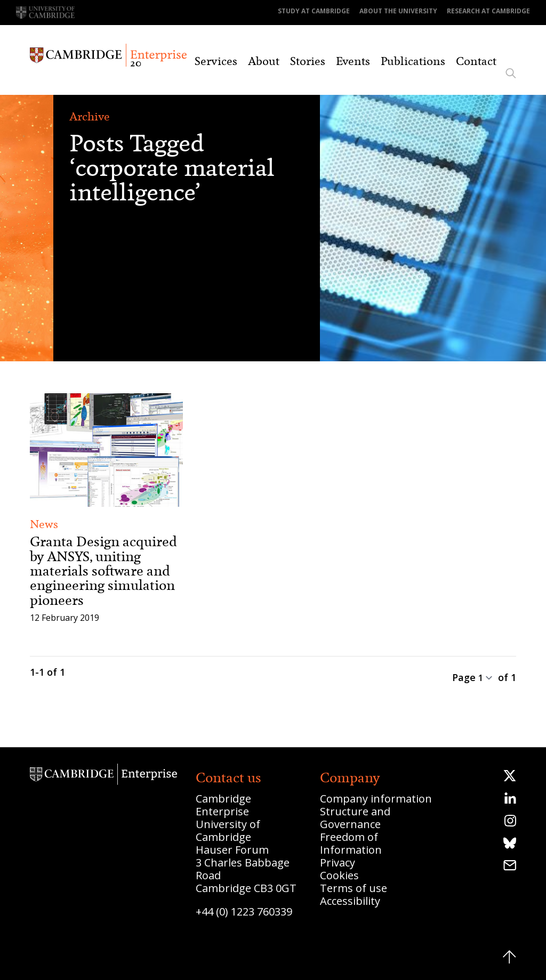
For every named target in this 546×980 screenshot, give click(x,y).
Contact (476, 61)
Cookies (339, 875)
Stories (308, 61)
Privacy (338, 862)
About (264, 61)
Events (353, 61)
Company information (376, 799)
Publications (413, 61)
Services (216, 61)
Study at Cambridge (314, 11)
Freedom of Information (351, 843)
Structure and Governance (355, 818)
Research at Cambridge (488, 11)
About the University (398, 11)
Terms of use (354, 888)
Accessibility (350, 901)
